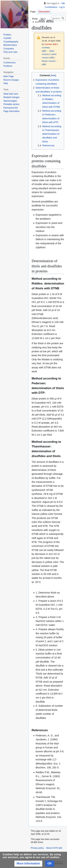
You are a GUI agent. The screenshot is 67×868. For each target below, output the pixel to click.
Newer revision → (50, 61)
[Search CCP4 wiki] (58, 18)
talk (55, 44)
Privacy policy (37, 848)
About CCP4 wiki (54, 848)
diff (44, 51)
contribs (45, 47)
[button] (28, 864)
